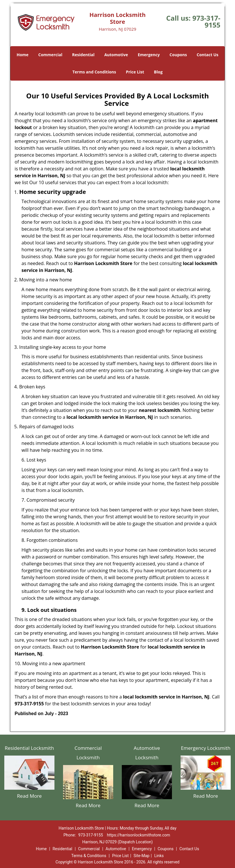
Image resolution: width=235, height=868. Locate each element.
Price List (135, 72)
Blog (158, 72)
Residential (83, 55)
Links (159, 856)
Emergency (149, 55)
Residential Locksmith (29, 748)
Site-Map (141, 856)
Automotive (116, 55)
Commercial (50, 55)
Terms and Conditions (94, 72)
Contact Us (207, 55)
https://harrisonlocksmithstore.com (139, 835)
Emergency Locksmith (206, 748)
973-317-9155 (206, 21)
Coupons (178, 55)
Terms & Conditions (89, 856)
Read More (29, 796)
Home (22, 55)
